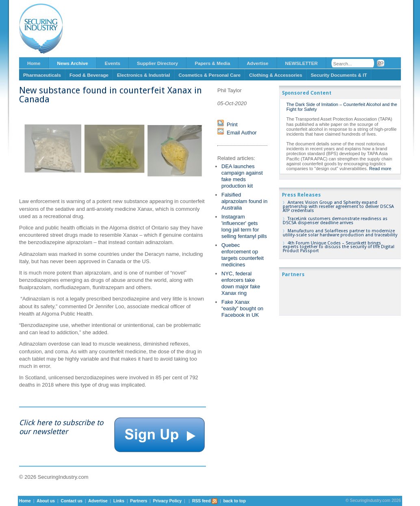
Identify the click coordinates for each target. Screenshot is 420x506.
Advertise (257, 63)
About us (46, 501)
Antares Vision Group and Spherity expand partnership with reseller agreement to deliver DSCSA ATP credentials (338, 207)
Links (119, 501)
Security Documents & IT (339, 75)
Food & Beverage (89, 75)
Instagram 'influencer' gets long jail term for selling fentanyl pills (244, 226)
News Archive (72, 63)
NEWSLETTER (302, 63)
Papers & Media (212, 63)
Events (113, 63)
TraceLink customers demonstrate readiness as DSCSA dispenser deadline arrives (335, 221)
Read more (380, 169)
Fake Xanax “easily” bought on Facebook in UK (242, 308)
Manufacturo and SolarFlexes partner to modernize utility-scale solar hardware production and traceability (340, 233)
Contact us (71, 501)
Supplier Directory (157, 63)
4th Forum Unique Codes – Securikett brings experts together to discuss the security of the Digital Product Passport (339, 247)
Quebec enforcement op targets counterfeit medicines (242, 255)
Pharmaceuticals (42, 75)
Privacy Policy (167, 501)
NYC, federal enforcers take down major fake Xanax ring (241, 283)
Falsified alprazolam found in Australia (244, 201)
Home (34, 63)
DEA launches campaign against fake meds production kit (242, 176)
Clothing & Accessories (276, 75)
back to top (235, 501)
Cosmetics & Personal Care (210, 75)
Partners (139, 501)
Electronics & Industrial (144, 75)
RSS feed (205, 501)
